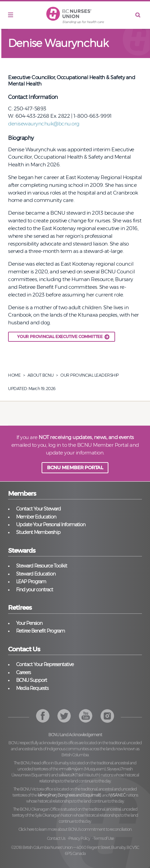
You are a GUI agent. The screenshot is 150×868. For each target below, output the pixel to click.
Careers (23, 672)
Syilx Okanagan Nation (54, 815)
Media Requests (32, 688)
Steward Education (36, 574)
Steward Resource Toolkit (42, 566)
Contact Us (56, 838)
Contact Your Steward (38, 509)
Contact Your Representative (45, 664)
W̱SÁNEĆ (117, 795)
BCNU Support (32, 680)
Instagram (86, 716)
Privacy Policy (79, 838)
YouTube (107, 716)
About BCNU (41, 375)
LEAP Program (31, 582)
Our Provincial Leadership (90, 375)
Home (14, 375)
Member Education (36, 517)
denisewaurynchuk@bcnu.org (44, 124)
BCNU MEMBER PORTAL (75, 468)
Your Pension (29, 623)
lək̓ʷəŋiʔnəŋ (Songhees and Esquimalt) (69, 795)
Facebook (43, 716)
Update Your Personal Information (51, 525)
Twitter (64, 716)
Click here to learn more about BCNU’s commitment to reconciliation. (75, 829)
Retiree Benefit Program (40, 631)
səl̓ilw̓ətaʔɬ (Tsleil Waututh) (79, 775)
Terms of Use (104, 838)
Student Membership (38, 532)
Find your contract (35, 590)
